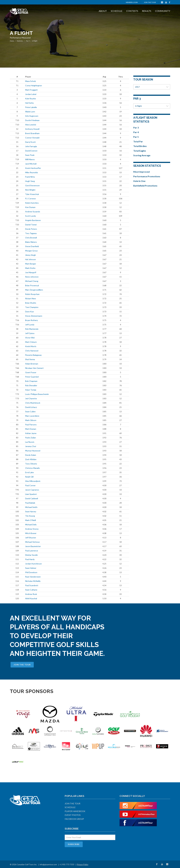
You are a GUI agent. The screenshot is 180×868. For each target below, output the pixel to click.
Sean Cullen (30, 411)
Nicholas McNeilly (33, 581)
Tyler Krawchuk (32, 194)
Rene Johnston (32, 277)
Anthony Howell (32, 129)
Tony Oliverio (31, 464)
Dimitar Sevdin (31, 555)
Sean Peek (30, 155)
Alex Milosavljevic (33, 481)
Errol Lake (29, 472)
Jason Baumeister (33, 546)
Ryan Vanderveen (33, 577)
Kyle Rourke (31, 99)
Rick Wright (30, 190)
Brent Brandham (32, 133)
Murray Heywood (33, 451)
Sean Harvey (31, 511)
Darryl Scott (30, 142)
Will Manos (30, 159)
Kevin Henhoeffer (33, 168)
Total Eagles (140, 151)
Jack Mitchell (31, 164)
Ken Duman (30, 207)
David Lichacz (31, 407)
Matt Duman (31, 429)
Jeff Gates (30, 333)
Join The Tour (150, 2)
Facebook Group (74, 819)
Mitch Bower (31, 533)
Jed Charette (31, 398)
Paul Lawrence (32, 551)
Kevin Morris (31, 346)
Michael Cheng (32, 281)
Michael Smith (31, 507)
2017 (152, 87)
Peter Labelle (31, 107)
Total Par (138, 141)
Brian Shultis (31, 303)
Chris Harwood (32, 351)
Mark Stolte (30, 268)
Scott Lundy (31, 216)
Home (12, 41)
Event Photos (73, 815)
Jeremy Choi (31, 446)
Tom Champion (32, 307)
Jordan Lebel (31, 94)
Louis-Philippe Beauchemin (37, 394)
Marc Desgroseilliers (34, 290)
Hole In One (139, 181)
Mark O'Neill (31, 520)
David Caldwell (32, 498)
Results (147, 11)
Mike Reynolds (32, 172)
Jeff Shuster (31, 538)
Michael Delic (31, 525)
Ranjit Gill (29, 477)
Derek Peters (31, 229)
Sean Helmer (31, 568)
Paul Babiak (30, 503)
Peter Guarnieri (32, 377)
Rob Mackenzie (32, 329)
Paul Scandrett (32, 585)
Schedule (117, 11)
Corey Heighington (34, 85)
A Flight (152, 106)
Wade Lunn (30, 112)
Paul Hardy (30, 559)
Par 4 (136, 132)
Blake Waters (31, 242)
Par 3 (28, 41)
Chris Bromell (31, 238)
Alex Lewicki (31, 125)
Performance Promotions (147, 176)
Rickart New (31, 298)
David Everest (31, 151)
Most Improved (141, 172)
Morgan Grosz (31, 251)
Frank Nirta (30, 177)
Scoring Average (142, 155)
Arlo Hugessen (32, 116)
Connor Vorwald (32, 138)
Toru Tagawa (31, 233)
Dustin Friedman (32, 120)
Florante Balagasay (33, 355)
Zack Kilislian (31, 459)
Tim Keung (30, 516)
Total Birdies (140, 146)
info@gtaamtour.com (48, 864)
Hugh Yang (30, 181)
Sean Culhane (31, 590)
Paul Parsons (31, 425)
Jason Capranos (32, 490)
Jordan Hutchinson (33, 564)
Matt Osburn (31, 342)
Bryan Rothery (31, 320)
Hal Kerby (29, 103)
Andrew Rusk (31, 594)
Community (163, 11)
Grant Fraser (31, 372)
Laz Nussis (30, 442)
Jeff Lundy (30, 325)
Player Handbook (75, 811)
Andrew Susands (33, 212)
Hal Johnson (31, 259)
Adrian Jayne (31, 433)
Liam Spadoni (31, 494)
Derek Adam (31, 455)
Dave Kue (29, 312)
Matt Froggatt (31, 90)
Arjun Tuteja (31, 390)
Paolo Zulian (31, 438)
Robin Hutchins (32, 203)
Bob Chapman (31, 381)
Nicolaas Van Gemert (34, 368)
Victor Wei (30, 338)
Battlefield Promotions (145, 186)
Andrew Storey (32, 529)
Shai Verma (30, 359)
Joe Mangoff (31, 272)
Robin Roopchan (32, 294)
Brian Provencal (32, 285)
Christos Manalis (32, 468)
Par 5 (136, 137)
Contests (132, 11)
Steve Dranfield (32, 246)
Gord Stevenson (32, 185)
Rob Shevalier (31, 385)
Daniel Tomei (31, 225)
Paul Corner (30, 485)
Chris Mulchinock (33, 403)
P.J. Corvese (30, 198)
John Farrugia (31, 146)
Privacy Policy (83, 864)
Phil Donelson (31, 572)
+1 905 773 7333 (67, 864)
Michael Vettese (32, 542)
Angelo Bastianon (33, 220)
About (103, 11)
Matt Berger (31, 264)
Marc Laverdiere (32, 416)
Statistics (20, 41)
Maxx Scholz (31, 81)
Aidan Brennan (32, 364)
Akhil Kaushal (31, 598)
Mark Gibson (31, 420)
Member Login (132, 2)
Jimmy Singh (31, 255)
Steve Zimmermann (34, 316)
